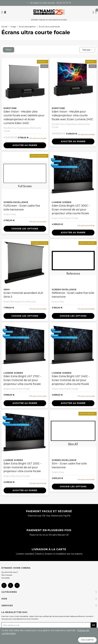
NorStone (10, 108)
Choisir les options (25, 229)
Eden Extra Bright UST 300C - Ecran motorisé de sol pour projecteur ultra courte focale (71, 210)
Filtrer (9, 50)
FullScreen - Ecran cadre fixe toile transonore (22, 208)
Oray (7, 290)
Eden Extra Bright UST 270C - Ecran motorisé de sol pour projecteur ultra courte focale (22, 380)
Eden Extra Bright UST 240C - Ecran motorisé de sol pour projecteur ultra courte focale (71, 380)
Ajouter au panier (25, 145)
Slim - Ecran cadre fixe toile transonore (69, 465)
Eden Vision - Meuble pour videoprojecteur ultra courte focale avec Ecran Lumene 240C (73, 115)
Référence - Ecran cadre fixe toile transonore (73, 295)
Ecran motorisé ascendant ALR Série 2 (23, 295)
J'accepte (87, 640)
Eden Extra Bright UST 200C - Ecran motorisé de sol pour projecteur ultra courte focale (23, 467)
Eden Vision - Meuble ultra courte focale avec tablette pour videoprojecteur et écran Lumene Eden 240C (24, 117)
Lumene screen (62, 202)
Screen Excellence (16, 202)
